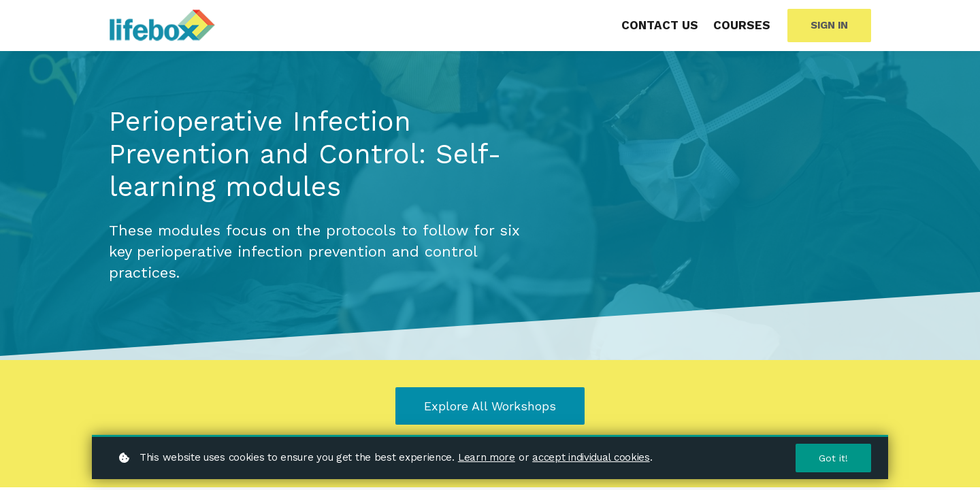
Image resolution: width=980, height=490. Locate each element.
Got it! (833, 458)
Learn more (487, 457)
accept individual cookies (591, 457)
